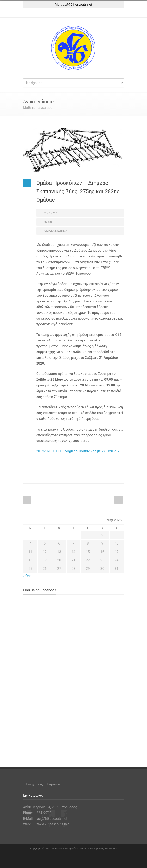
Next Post (119, 500)
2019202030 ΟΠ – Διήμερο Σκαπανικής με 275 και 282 (78, 451)
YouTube (83, 13)
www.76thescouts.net (52, 824)
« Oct (27, 576)
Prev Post (27, 500)
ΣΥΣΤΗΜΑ (61, 231)
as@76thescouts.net (77, 4)
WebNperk (111, 849)
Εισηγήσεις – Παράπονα (44, 784)
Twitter (54, 13)
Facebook (64, 13)
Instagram (73, 13)
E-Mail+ (119, 476)
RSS (93, 13)
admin (48, 222)
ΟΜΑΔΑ (49, 231)
